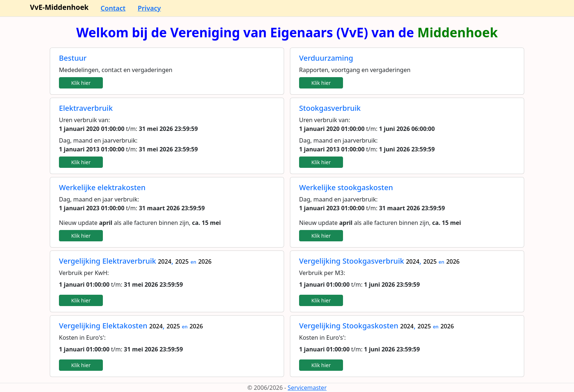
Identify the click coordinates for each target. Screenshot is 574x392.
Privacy (149, 8)
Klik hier (81, 83)
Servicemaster (307, 388)
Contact (113, 8)
